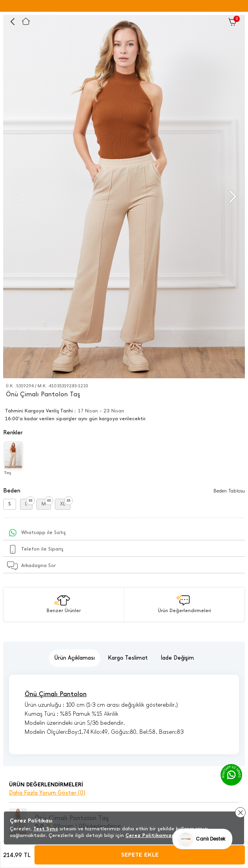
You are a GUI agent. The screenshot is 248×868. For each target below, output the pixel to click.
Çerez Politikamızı (149, 835)
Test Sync (46, 829)
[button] (232, 197)
